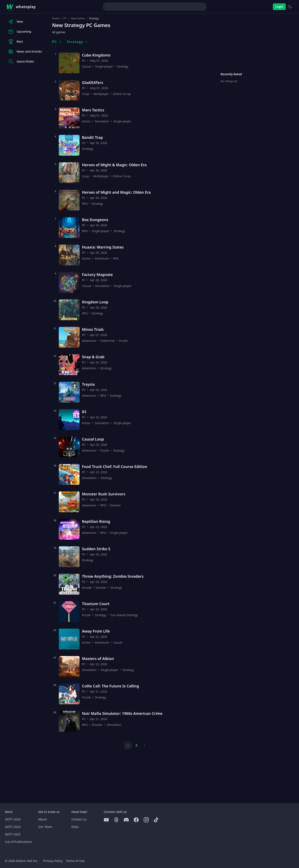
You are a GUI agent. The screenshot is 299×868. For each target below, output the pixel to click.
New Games (78, 18)
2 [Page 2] (136, 745)
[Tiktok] (156, 820)
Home (56, 18)
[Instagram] (146, 820)
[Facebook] (136, 820)
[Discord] (126, 820)
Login (279, 7)
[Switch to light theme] (290, 7)
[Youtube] (106, 820)
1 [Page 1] (128, 745)
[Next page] (145, 745)
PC (65, 18)
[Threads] (116, 820)
